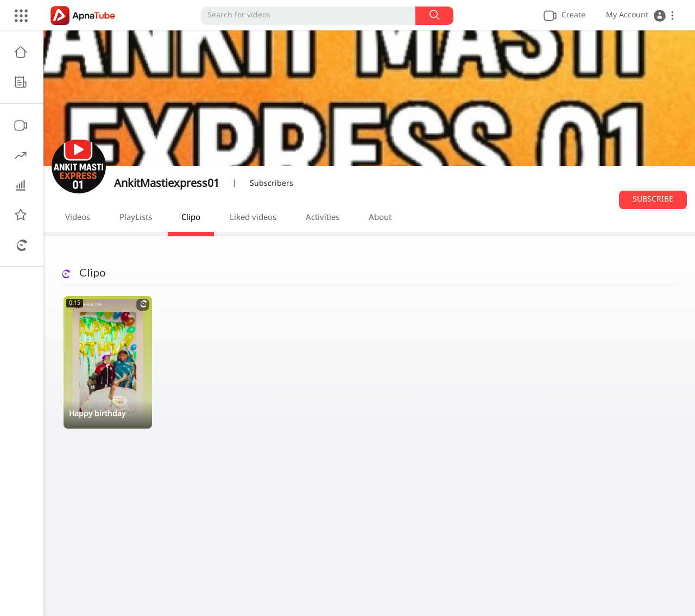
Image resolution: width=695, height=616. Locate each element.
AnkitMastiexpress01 (167, 184)
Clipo (191, 218)
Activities (323, 218)
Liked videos (253, 218)
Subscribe (653, 200)
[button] (640, 16)
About (380, 218)
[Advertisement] (369, 529)
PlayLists (136, 218)
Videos (78, 218)
